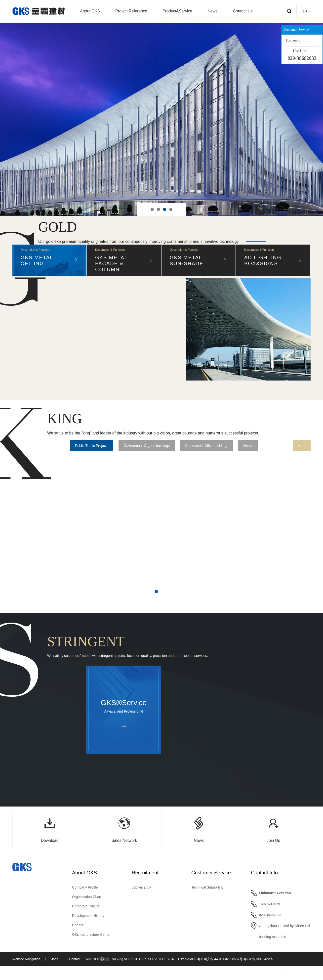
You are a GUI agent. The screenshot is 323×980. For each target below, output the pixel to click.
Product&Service (177, 11)
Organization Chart (87, 897)
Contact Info (264, 873)
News (212, 11)
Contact (75, 959)
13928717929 (270, 904)
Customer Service (211, 873)
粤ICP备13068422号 (258, 959)
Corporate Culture (86, 906)
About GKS (90, 11)
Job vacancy (141, 887)
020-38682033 (270, 915)
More (302, 446)
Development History (88, 916)
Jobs (55, 959)
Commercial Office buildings (206, 446)
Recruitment (145, 873)
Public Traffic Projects (92, 446)
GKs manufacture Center (91, 935)
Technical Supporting (207, 887)
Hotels (248, 446)
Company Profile (85, 887)
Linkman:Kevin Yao (275, 893)
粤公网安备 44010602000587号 (220, 959)
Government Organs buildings (147, 446)
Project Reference (131, 11)
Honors (78, 925)
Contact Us (243, 11)
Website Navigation (26, 959)
